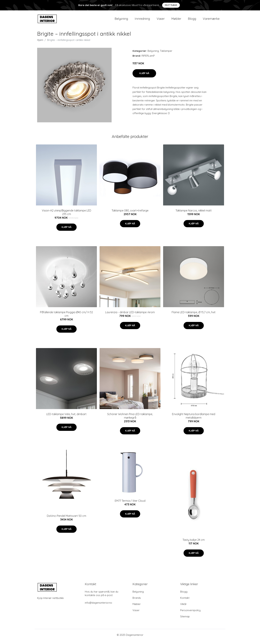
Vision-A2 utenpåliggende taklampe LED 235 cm (67, 216)
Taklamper (166, 54)
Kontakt (185, 601)
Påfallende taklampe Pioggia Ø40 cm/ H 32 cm (66, 317)
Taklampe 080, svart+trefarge (130, 214)
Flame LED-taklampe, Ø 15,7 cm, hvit (194, 316)
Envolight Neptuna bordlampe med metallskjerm (194, 419)
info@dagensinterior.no (98, 606)
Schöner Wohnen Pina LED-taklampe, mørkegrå (130, 419)
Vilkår (183, 607)
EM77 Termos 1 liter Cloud (130, 504)
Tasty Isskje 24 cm (194, 543)
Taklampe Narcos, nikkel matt (194, 214)
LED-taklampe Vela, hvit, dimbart (66, 417)
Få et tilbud (171, 5)
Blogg (192, 20)
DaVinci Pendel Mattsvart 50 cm (67, 519)
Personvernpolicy (190, 614)
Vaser (161, 20)
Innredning (142, 20)
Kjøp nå (144, 77)
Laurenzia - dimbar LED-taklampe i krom (130, 316)
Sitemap (185, 620)
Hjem (40, 43)
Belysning (121, 20)
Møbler (176, 20)
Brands (137, 601)
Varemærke (211, 20)
